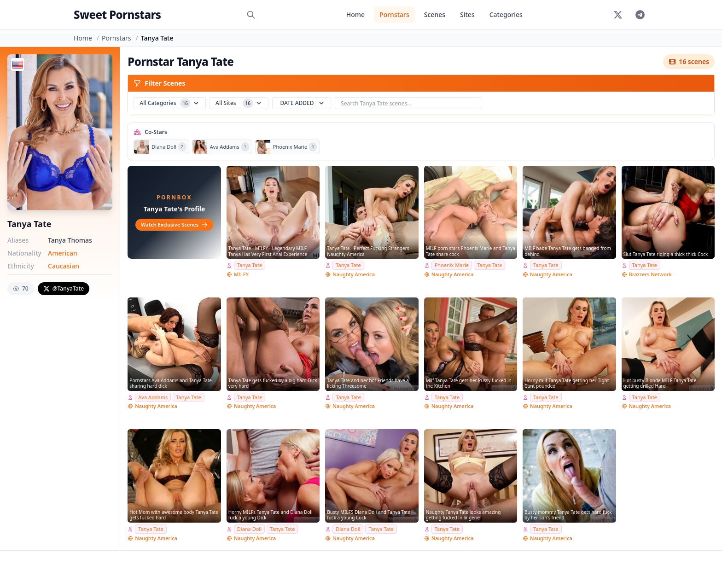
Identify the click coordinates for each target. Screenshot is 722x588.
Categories (506, 15)
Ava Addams (153, 397)
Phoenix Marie (452, 265)
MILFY (241, 274)
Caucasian (64, 266)
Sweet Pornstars (117, 15)
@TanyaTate (64, 288)
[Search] (251, 15)
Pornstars (394, 15)
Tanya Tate (250, 265)
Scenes (435, 15)
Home (355, 15)
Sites (467, 15)
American (63, 253)
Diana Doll (249, 529)
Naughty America (354, 274)
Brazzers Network (650, 274)
